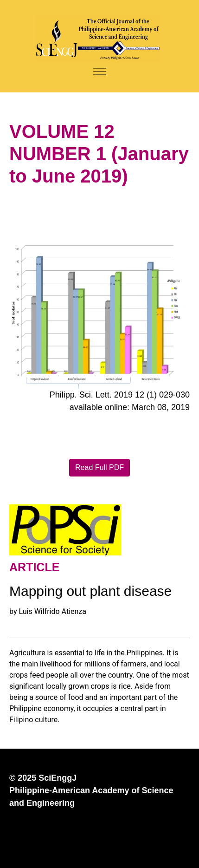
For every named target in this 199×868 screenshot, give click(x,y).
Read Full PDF (99, 467)
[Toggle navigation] (99, 72)
